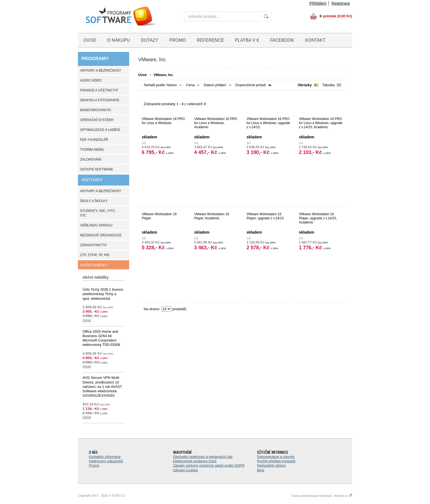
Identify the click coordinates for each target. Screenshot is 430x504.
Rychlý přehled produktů (276, 461)
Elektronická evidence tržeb (195, 461)
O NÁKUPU (118, 40)
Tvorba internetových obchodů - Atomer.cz (322, 496)
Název (172, 85)
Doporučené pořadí (251, 85)
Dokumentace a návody (276, 457)
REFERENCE (210, 40)
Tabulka (328, 85)
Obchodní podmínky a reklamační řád (203, 457)
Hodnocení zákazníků (106, 461)
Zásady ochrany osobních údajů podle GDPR (209, 465)
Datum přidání (215, 85)
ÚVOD (90, 40)
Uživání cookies (186, 470)
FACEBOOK (282, 40)
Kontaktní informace (105, 457)
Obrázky (305, 85)
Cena (190, 85)
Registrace (341, 3)
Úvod (142, 75)
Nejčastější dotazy (271, 465)
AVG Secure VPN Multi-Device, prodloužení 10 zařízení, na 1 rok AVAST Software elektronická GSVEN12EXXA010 (102, 387)
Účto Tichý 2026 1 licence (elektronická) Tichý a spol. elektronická (103, 294)
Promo (94, 465)
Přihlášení (318, 3)
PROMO (178, 40)
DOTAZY (150, 40)
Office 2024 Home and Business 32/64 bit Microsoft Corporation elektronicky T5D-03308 (101, 338)
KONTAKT (315, 40)
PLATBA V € (247, 40)
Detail (87, 320)
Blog (261, 470)
